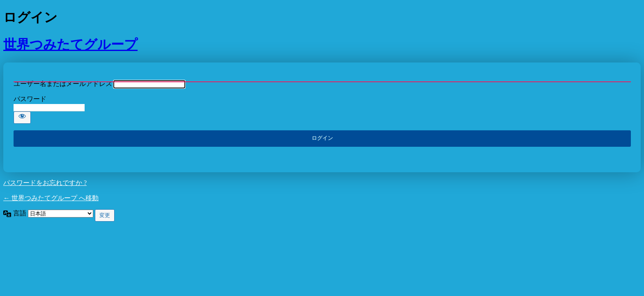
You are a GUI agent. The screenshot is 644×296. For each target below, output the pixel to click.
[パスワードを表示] (22, 118)
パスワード (30, 99)
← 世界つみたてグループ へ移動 (51, 198)
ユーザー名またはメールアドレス (63, 84)
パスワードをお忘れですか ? (45, 183)
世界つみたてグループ (70, 44)
